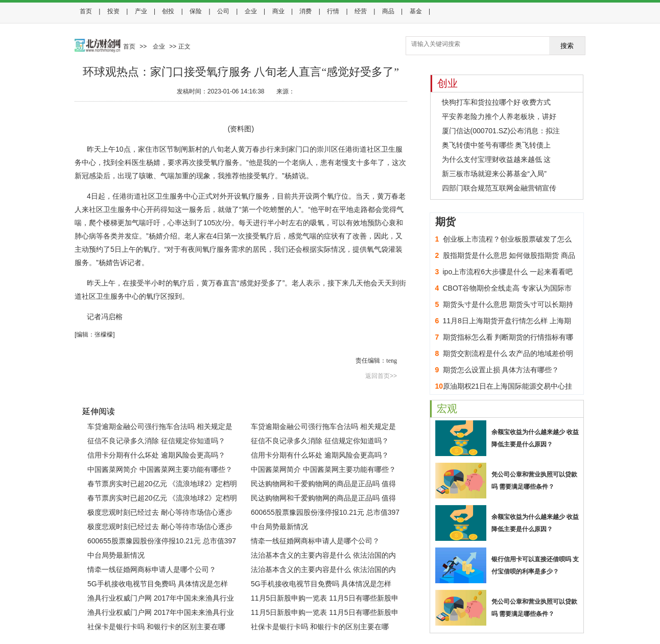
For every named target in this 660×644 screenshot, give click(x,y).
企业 (251, 11)
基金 (416, 11)
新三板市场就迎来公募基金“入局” (494, 174)
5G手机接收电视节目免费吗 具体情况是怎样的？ (158, 585)
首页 (86, 11)
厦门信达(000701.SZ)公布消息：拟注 (501, 131)
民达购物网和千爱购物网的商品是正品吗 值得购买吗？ (323, 485)
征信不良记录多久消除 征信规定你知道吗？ (156, 441)
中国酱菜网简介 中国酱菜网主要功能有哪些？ (160, 469)
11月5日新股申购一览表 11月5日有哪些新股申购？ (325, 600)
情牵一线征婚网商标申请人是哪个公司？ (315, 541)
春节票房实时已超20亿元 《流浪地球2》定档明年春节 (162, 485)
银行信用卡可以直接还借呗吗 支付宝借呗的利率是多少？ (535, 565)
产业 (141, 11)
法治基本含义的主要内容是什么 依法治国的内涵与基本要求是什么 (323, 557)
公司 (223, 11)
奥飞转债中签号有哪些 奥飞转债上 (497, 145)
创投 (168, 11)
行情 (333, 11)
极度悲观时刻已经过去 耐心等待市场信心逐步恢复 (160, 514)
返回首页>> (381, 376)
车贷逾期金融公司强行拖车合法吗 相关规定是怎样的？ (160, 428)
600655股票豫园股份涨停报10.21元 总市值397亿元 (325, 514)
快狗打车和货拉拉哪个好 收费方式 (497, 102)
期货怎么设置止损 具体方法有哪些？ (501, 370)
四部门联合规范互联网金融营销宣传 (499, 188)
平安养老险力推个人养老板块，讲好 (499, 116)
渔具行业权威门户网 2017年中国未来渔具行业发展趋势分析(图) (161, 600)
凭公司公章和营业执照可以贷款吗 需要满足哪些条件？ (534, 481)
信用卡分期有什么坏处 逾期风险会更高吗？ (156, 455)
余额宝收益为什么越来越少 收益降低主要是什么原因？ (535, 438)
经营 (361, 11)
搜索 (567, 46)
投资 (113, 11)
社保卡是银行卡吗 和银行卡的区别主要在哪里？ (156, 628)
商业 (278, 11)
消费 (305, 11)
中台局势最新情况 (279, 527)
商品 (388, 11)
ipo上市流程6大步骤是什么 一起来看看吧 (508, 272)
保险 (196, 11)
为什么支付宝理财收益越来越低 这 (497, 159)
